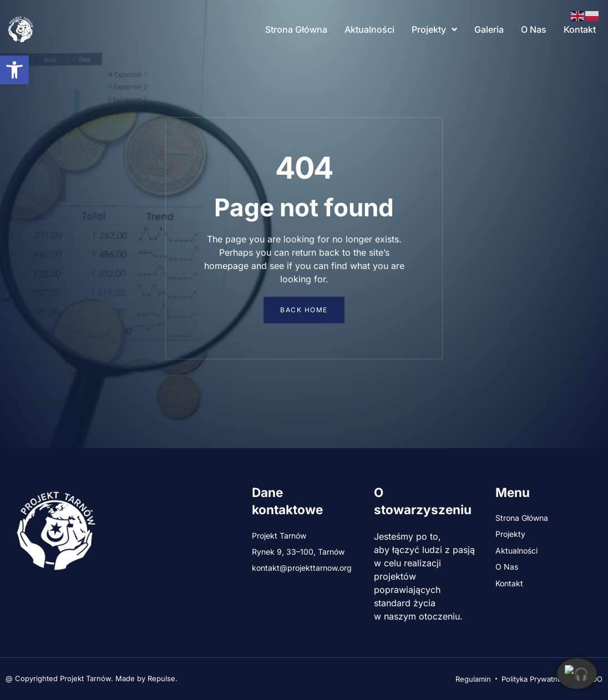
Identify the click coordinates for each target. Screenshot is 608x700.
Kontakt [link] (580, 29)
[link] (14, 70)
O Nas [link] (534, 29)
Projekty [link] (434, 29)
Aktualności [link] (369, 29)
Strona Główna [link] (296, 29)
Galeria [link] (489, 29)
